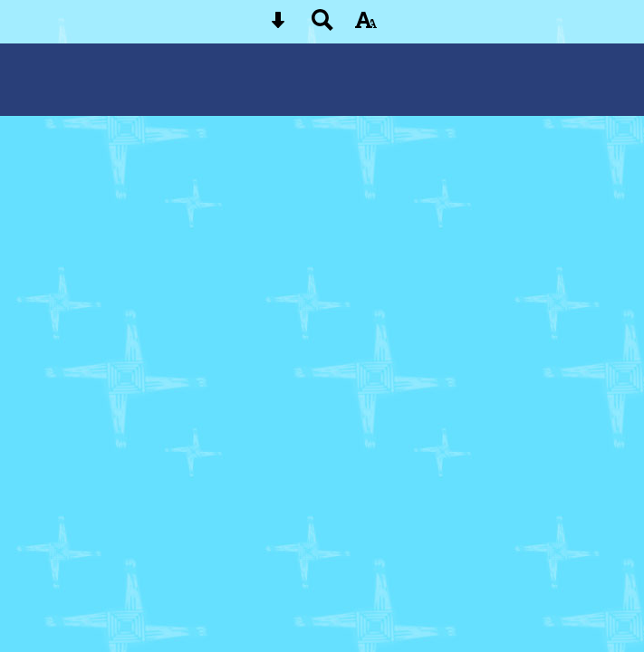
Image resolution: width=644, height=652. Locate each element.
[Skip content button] (278, 26)
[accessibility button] (366, 26)
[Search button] (322, 26)
